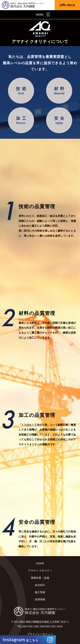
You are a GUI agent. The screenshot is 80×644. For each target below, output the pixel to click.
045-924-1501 (31, 626)
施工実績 (40, 592)
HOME (40, 563)
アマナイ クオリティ (40, 570)
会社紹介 (40, 585)
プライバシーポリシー (40, 634)
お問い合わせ (67, 5)
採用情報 (40, 599)
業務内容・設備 (40, 578)
